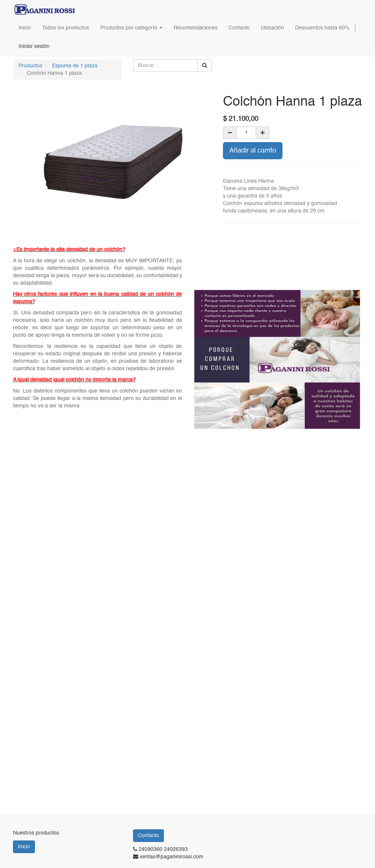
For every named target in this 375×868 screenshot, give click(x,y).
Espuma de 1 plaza (75, 66)
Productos (30, 66)
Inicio (24, 847)
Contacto (148, 836)
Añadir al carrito (253, 151)
